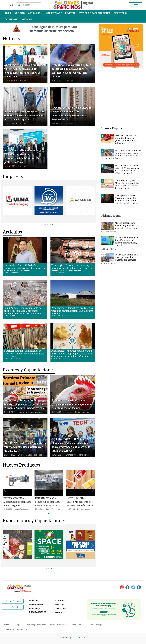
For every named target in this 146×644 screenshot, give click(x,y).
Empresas (13, 177)
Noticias (20, 13)
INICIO (8, 13)
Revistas (70, 13)
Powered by (73, 637)
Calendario (11, 19)
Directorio (120, 13)
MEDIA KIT (27, 19)
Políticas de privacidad (59, 625)
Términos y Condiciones (36, 625)
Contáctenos (8, 625)
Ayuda (20, 625)
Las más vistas (13, 607)
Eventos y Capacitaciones (95, 13)
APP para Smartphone (96, 625)
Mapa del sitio (77, 625)
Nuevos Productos (21, 465)
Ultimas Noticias (13, 601)
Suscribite (136, 4)
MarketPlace (54, 13)
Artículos (35, 13)
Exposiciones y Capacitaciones (34, 521)
